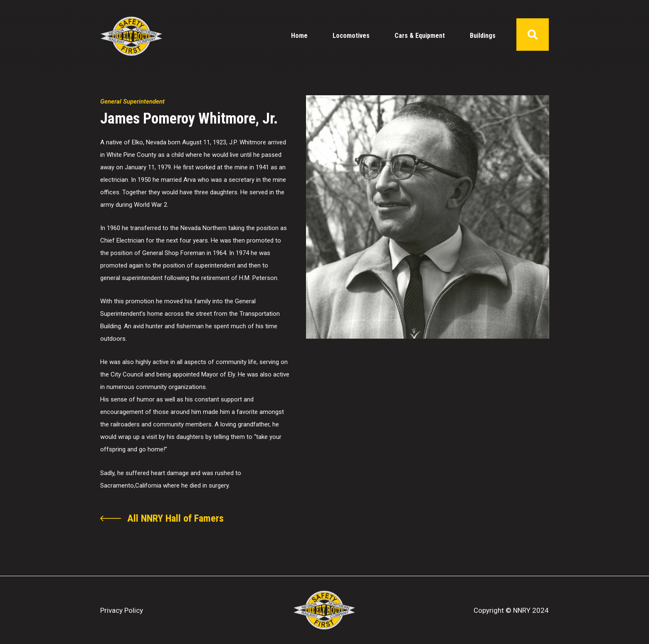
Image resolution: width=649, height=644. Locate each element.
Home (299, 36)
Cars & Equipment (420, 36)
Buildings (483, 36)
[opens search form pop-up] (533, 35)
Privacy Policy (122, 610)
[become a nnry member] (162, 518)
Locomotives (351, 36)
